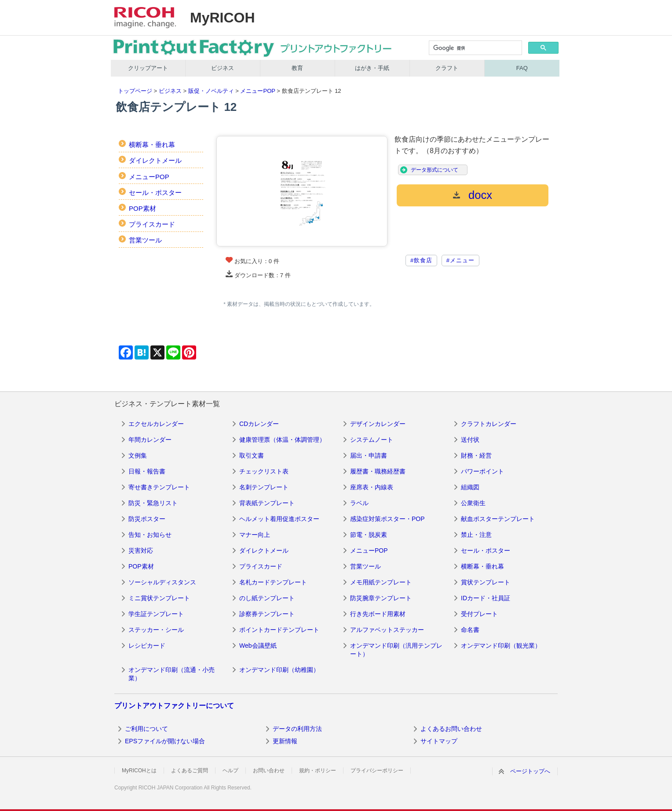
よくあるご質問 (190, 771)
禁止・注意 (476, 535)
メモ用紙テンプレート (381, 582)
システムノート (372, 440)
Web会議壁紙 (258, 646)
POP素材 (142, 208)
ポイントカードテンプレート (279, 630)
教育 (297, 68)
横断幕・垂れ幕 (152, 145)
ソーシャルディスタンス (162, 582)
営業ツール (145, 240)
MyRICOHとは (139, 771)
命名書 (470, 630)
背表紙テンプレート (267, 503)
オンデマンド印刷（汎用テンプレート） (396, 650)
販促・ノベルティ (211, 91)
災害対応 (141, 550)
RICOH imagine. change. (145, 18)
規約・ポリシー (318, 771)
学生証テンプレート (156, 614)
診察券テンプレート (267, 614)
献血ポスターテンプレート (498, 519)
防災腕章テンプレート (381, 598)
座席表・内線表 (372, 487)
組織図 (470, 487)
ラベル (359, 503)
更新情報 (285, 741)
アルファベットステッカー (387, 630)
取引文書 (252, 455)
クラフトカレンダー (489, 424)
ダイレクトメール (155, 160)
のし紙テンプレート (267, 598)
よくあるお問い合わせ (451, 729)
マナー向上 (255, 535)
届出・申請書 (369, 455)
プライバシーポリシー (377, 771)
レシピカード (147, 646)
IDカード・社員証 (486, 598)
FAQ (522, 68)
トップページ (135, 91)
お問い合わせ (269, 771)
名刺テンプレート (264, 487)
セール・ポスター (155, 193)
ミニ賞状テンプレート (159, 598)
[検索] (475, 48)
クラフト (447, 68)
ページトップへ (530, 771)
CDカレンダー (259, 424)
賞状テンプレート (486, 582)
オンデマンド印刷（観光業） (501, 646)
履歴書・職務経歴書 (378, 471)
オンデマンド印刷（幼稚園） (279, 670)
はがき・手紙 (372, 68)
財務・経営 (476, 455)
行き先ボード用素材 (378, 614)
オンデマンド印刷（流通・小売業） (172, 674)
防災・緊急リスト (153, 503)
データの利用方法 (297, 729)
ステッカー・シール (156, 630)
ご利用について (146, 729)
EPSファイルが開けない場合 (165, 741)
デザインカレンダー (378, 424)
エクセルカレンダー (156, 424)
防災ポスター (147, 519)
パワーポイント (482, 471)
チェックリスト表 (264, 471)
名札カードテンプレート (273, 582)
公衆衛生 (473, 503)
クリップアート (148, 68)
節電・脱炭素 (369, 535)
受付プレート (479, 614)
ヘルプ (230, 771)
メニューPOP (257, 91)
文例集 (138, 455)
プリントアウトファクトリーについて (174, 706)
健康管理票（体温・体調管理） (282, 440)
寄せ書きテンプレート (159, 487)
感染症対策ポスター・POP (387, 519)
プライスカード (152, 224)
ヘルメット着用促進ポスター (279, 519)
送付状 (470, 440)
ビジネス (223, 68)
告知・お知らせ (150, 535)
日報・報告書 (147, 471)
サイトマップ (439, 741)
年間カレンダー (150, 440)
